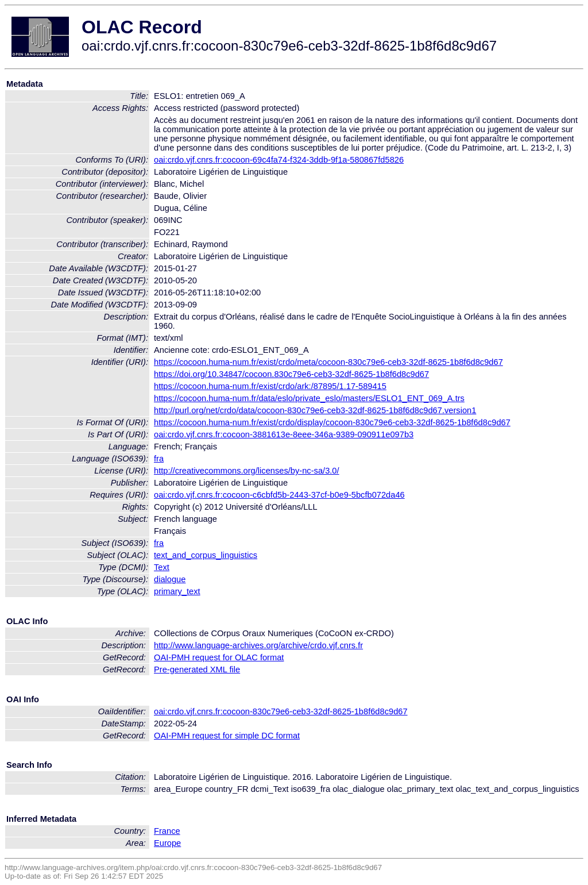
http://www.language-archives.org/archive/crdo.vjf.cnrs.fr (258, 645)
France (167, 831)
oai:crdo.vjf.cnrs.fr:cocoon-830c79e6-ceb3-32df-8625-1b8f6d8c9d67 (281, 711)
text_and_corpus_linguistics (206, 555)
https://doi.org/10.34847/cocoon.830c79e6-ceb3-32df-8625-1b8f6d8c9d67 (291, 374)
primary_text (177, 591)
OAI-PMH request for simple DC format (227, 736)
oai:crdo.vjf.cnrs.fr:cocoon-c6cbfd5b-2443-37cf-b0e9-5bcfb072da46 (279, 495)
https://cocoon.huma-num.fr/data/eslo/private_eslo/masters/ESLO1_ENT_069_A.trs (309, 398)
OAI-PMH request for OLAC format (219, 657)
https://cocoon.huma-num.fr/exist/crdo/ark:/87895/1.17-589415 (270, 386)
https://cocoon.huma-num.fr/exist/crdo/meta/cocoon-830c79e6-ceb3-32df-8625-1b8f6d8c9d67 (328, 362)
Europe (167, 843)
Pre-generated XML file (197, 669)
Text (162, 567)
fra (159, 459)
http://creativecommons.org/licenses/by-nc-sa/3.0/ (247, 471)
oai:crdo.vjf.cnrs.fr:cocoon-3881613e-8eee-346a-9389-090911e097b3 (284, 434)
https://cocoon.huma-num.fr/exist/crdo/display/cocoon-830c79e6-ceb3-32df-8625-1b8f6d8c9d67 (332, 422)
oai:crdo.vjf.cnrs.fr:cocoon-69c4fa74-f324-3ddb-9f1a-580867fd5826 (279, 160)
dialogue (170, 579)
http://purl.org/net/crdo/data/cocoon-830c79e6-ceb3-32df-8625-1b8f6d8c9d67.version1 (315, 410)
